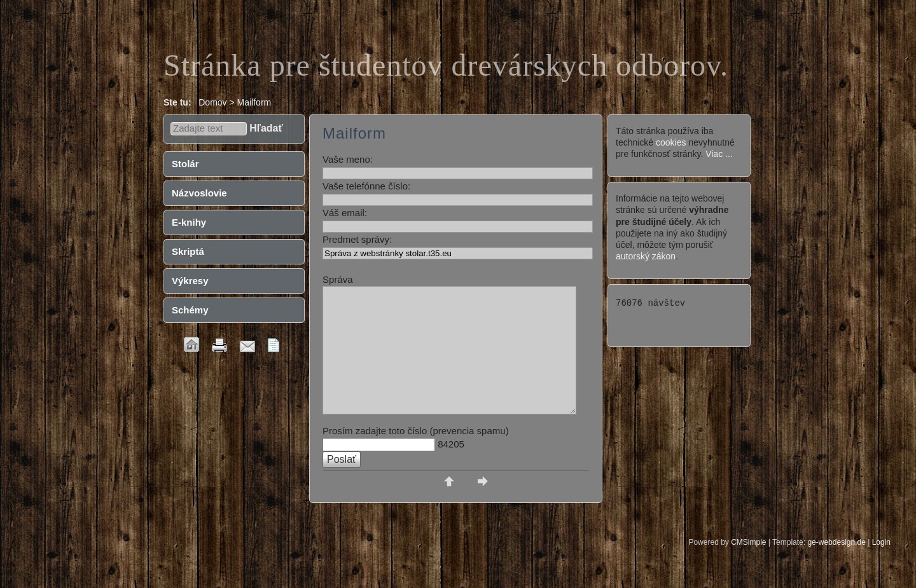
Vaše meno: (348, 159)
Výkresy (190, 281)
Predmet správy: (357, 239)
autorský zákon (646, 256)
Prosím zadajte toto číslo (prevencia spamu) (416, 431)
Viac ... (719, 154)
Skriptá (188, 251)
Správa (338, 279)
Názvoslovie (199, 193)
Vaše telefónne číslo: (366, 186)
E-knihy (189, 222)
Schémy (190, 310)
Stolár (185, 164)
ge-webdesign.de (836, 542)
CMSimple (748, 542)
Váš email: (345, 213)
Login (881, 542)
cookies (671, 142)
